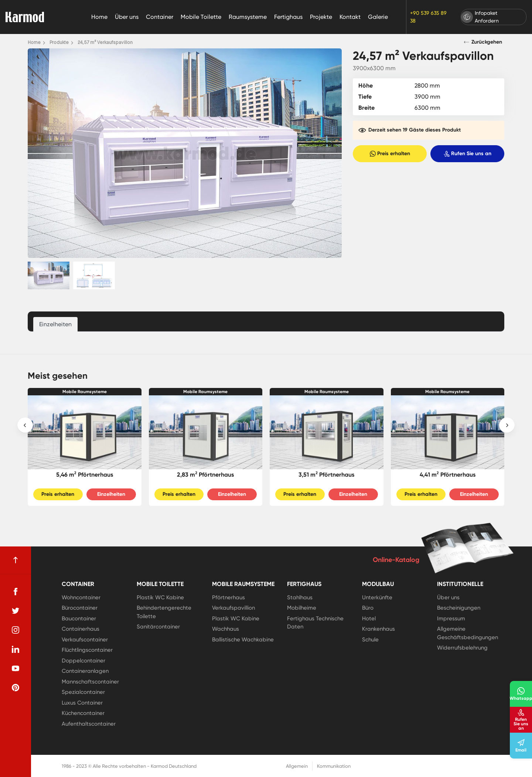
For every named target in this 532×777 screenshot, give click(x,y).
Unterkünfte (377, 597)
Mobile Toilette (201, 17)
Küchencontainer (83, 713)
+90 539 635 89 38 (428, 17)
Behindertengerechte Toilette (164, 612)
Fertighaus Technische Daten (315, 623)
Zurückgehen (483, 42)
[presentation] (25, 425)
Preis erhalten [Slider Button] (58, 494)
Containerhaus (81, 629)
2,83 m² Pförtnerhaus (205, 475)
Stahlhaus (300, 597)
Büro (368, 608)
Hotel (369, 618)
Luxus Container (82, 703)
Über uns (127, 17)
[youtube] (16, 668)
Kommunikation (334, 766)
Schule (370, 640)
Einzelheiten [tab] (55, 324)
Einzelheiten (111, 494)
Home (99, 17)
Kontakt (350, 17)
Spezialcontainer (83, 692)
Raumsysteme (248, 17)
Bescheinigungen (459, 608)
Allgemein (297, 766)
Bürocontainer (80, 608)
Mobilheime (302, 608)
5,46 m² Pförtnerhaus (85, 475)
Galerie (378, 17)
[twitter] (16, 611)
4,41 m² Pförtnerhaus (448, 475)
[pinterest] (16, 688)
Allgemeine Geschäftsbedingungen (468, 633)
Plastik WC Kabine (160, 597)
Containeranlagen (85, 671)
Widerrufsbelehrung (462, 648)
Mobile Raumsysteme (85, 392)
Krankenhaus (378, 629)
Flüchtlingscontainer (87, 650)
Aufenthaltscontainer (89, 724)
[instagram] (16, 630)
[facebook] (16, 592)
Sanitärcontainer (158, 627)
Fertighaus (288, 17)
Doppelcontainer (83, 661)
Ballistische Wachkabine (243, 640)
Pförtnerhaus (229, 597)
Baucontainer (79, 618)
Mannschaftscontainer (90, 682)
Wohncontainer (81, 597)
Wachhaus (226, 629)
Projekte (321, 17)
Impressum (451, 618)
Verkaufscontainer (85, 640)
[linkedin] (16, 649)
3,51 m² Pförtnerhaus (326, 475)
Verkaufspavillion (233, 608)
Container (160, 17)
